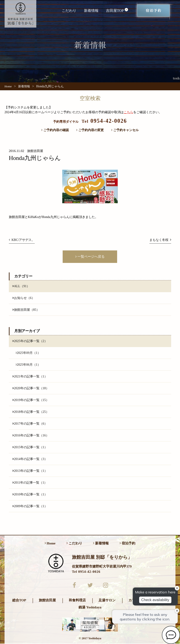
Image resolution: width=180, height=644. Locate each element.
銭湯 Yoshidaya (90, 607)
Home (8, 86)
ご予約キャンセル (125, 130)
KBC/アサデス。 (22, 240)
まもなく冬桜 (160, 240)
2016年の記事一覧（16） (31, 435)
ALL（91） (21, 286)
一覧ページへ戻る (90, 256)
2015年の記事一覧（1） (30, 447)
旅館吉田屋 (47, 600)
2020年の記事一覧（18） (31, 388)
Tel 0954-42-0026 (86, 572)
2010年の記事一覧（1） (30, 495)
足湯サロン (107, 600)
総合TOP (19, 600)
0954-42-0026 (104, 121)
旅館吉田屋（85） (26, 310)
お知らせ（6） (23, 298)
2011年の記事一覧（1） (30, 482)
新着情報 (91, 11)
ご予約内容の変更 (90, 130)
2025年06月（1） (28, 365)
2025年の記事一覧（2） (30, 341)
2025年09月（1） (28, 353)
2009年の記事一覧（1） (30, 506)
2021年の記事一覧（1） (30, 376)
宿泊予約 (127, 543)
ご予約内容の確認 (55, 130)
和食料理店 (77, 600)
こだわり (69, 11)
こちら (128, 112)
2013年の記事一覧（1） (30, 471)
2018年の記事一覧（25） (31, 412)
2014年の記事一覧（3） (30, 459)
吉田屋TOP (117, 10)
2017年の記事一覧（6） (30, 424)
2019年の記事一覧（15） (31, 400)
